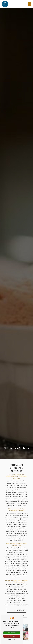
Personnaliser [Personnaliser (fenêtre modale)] (12, 640)
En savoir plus (19, 607)
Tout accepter (12, 633)
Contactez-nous (19, 612)
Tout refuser (12, 636)
